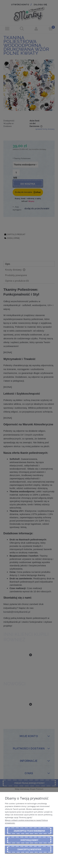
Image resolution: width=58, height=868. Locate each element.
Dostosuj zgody (29, 840)
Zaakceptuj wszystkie (29, 849)
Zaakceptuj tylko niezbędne (29, 831)
